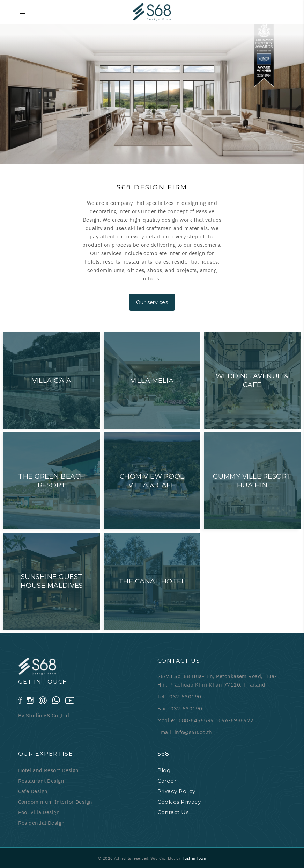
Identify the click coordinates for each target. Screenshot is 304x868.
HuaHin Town (194, 858)
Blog (164, 770)
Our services (152, 302)
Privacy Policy (176, 791)
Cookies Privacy (179, 802)
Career (167, 781)
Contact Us (173, 812)
